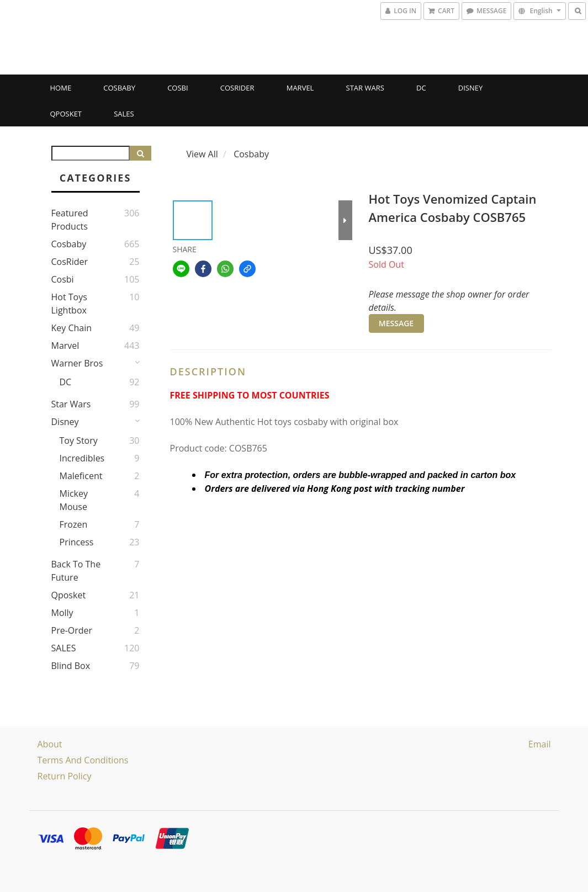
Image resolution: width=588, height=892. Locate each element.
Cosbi (178, 88)
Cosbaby (119, 88)
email (540, 744)
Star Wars (365, 88)
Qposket (66, 114)
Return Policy (65, 776)
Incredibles (82, 458)
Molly (62, 613)
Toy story (79, 440)
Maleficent (81, 476)
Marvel (300, 88)
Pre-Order (72, 630)
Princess (77, 542)
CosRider (237, 88)
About (50, 744)
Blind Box (71, 666)
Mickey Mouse (74, 500)
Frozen (74, 524)
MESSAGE (396, 323)
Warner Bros (77, 363)
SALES (124, 114)
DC (421, 88)
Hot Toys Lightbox (69, 304)
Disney (470, 88)
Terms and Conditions (83, 760)
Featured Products (70, 220)
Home (61, 88)
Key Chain (72, 328)
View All (202, 154)
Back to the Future (76, 571)
